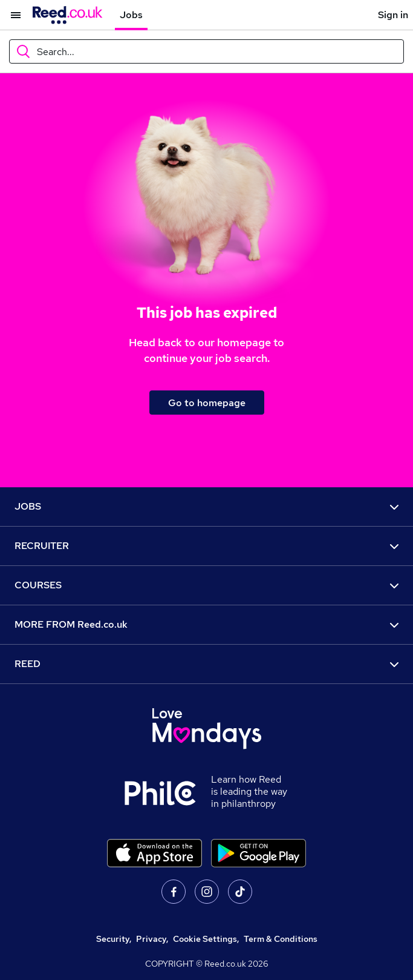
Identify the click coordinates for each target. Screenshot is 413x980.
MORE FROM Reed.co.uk (207, 624)
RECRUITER (207, 546)
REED (207, 664)
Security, (114, 939)
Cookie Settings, (206, 939)
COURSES (207, 585)
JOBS (207, 506)
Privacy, (152, 939)
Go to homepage (207, 403)
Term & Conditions (281, 939)
